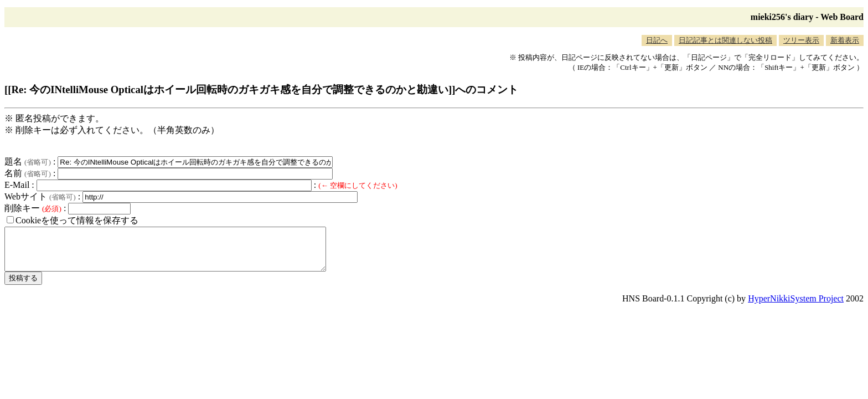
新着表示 (845, 40)
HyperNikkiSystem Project (796, 307)
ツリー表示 (801, 40)
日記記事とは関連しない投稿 (725, 40)
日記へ (657, 40)
